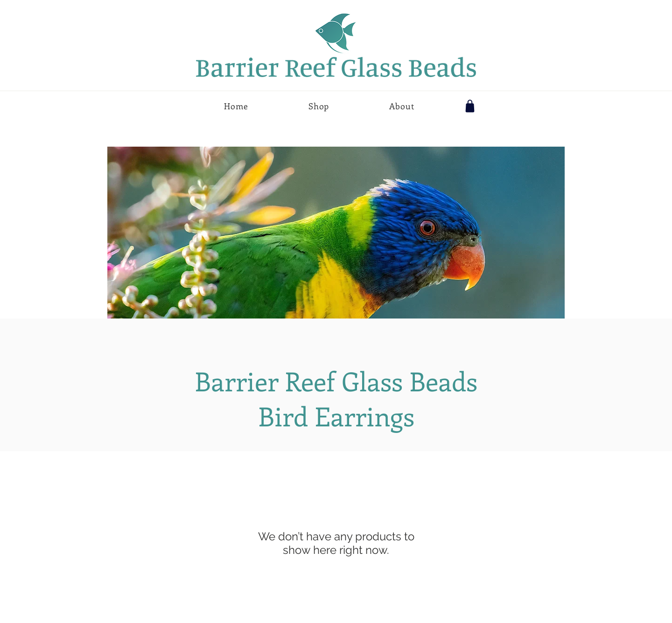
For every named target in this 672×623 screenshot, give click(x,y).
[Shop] (470, 106)
